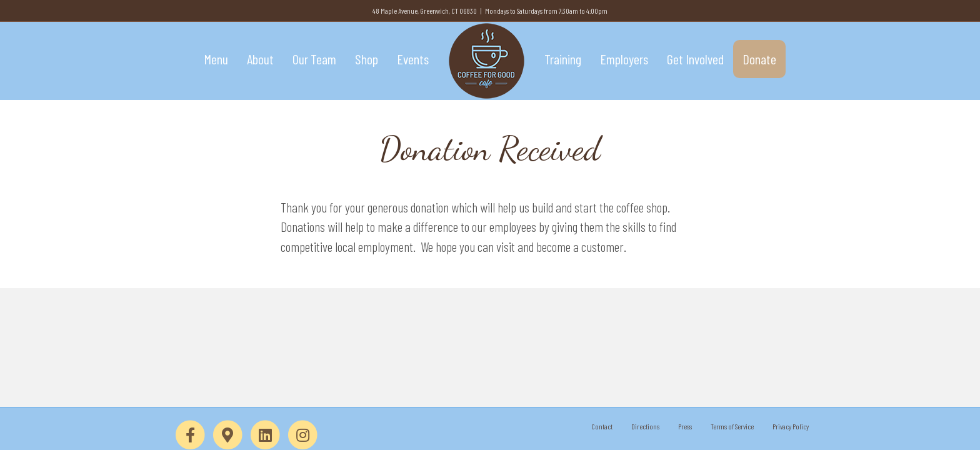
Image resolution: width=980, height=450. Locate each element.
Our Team (314, 59)
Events (413, 59)
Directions (645, 426)
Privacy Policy (791, 426)
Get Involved (695, 59)
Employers (624, 59)
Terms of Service (732, 426)
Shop (367, 59)
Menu (216, 59)
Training (563, 59)
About (260, 59)
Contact (602, 426)
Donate (759, 59)
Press (685, 426)
